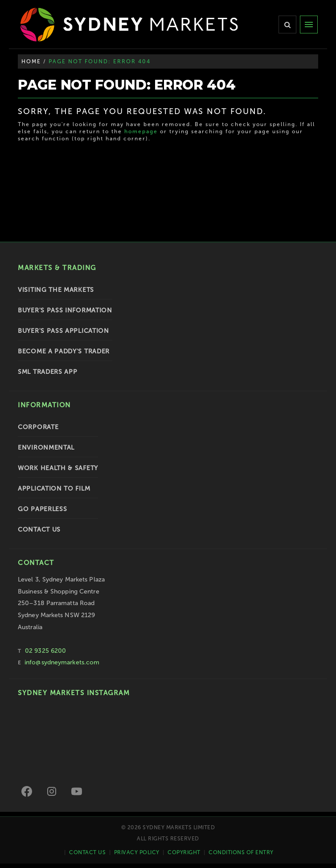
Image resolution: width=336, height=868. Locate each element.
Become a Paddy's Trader (64, 351)
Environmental (46, 448)
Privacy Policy (137, 852)
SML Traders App (48, 372)
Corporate (38, 427)
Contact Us (39, 530)
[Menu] (309, 25)
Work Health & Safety (58, 468)
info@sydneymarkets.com (62, 662)
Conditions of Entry (241, 852)
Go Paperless (42, 509)
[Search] (287, 25)
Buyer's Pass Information (65, 310)
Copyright (184, 852)
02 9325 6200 (45, 651)
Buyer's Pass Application (64, 331)
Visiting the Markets (56, 290)
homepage (141, 131)
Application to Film (54, 489)
